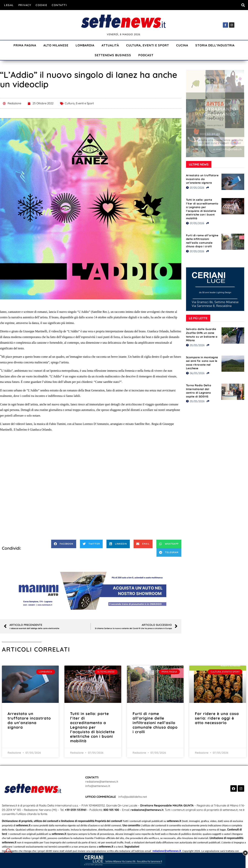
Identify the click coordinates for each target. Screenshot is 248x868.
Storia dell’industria (215, 45)
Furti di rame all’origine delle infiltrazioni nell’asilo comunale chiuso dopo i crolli (202, 241)
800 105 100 (111, 810)
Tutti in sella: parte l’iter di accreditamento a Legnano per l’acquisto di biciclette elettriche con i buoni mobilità (202, 209)
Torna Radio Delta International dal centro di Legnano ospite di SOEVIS (199, 391)
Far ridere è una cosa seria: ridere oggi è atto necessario (217, 718)
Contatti (59, 5)
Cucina (182, 45)
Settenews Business (113, 55)
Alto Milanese (56, 45)
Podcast (146, 55)
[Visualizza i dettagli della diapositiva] (91, 591)
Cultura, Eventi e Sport (148, 45)
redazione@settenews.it (102, 782)
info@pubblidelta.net (133, 797)
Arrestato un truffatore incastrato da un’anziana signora (202, 179)
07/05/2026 (195, 188)
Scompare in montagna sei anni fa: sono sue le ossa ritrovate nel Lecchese (202, 363)
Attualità (110, 45)
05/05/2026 (195, 345)
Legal (9, 5)
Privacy (25, 5)
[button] (243, 5)
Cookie (41, 5)
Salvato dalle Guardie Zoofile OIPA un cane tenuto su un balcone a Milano (202, 335)
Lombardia (85, 45)
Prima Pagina (25, 45)
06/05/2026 (195, 373)
